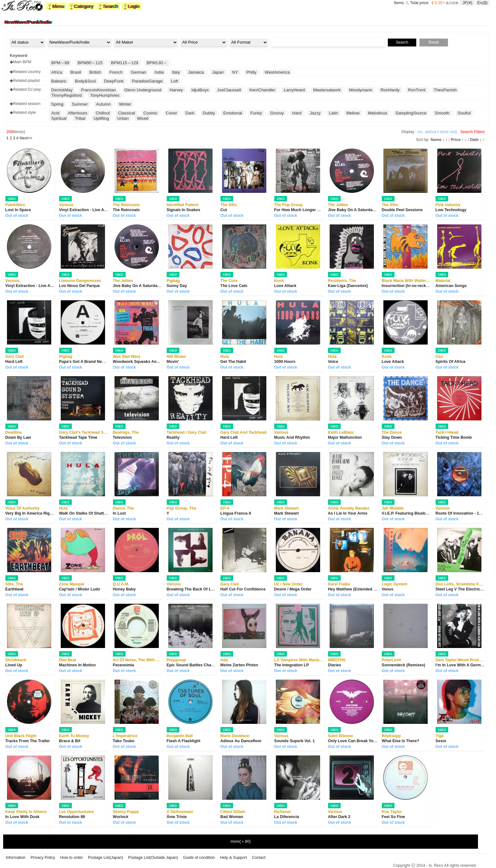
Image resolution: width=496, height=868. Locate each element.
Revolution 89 (72, 817)
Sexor (441, 741)
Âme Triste (177, 817)
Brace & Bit (70, 741)
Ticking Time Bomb (454, 437)
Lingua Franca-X (236, 513)
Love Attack (285, 286)
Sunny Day (177, 286)
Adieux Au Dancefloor (241, 741)
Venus (388, 589)
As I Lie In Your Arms (348, 513)
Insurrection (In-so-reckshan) (409, 286)
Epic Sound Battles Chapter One (197, 665)
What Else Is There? (401, 741)
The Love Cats (234, 286)
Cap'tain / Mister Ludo (80, 589)
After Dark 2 (339, 817)
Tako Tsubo (124, 741)
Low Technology (451, 210)
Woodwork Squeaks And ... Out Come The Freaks (159, 362)
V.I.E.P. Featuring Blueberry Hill (411, 513)
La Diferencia (287, 817)
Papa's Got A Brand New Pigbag (89, 362)
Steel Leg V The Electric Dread (464, 589)
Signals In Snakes (183, 210)
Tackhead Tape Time (78, 437)
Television (122, 437)
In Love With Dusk (22, 817)
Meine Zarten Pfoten (239, 665)
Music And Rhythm (292, 437)
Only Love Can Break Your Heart (358, 741)
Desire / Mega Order (293, 589)
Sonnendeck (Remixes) (404, 665)
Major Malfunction (345, 437)
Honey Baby (124, 589)
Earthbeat (15, 589)
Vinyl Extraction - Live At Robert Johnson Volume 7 (107, 210)
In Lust (119, 513)
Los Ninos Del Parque (80, 286)
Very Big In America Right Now (34, 513)
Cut (224, 210)
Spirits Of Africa (451, 362)
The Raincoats (126, 210)
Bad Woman (232, 817)
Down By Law (18, 437)
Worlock (121, 817)
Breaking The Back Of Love (192, 589)
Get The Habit (233, 362)
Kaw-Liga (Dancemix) (348, 286)
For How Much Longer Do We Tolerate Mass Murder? (324, 210)
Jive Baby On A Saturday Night (357, 210)
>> (26, 138)
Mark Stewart (287, 513)
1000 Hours (285, 362)
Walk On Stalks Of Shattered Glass (92, 513)
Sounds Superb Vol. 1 (294, 741)
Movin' (173, 362)
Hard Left (14, 362)
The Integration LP (292, 665)
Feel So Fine (394, 817)
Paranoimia (124, 665)
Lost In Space (18, 210)
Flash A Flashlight (184, 741)
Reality (173, 437)
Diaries (335, 665)
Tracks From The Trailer (28, 741)
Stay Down (392, 437)
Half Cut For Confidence (243, 589)
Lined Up (14, 665)
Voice (333, 362)
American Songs (451, 286)
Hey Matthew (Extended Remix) (357, 589)
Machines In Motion (77, 665)
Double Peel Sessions (402, 210)
